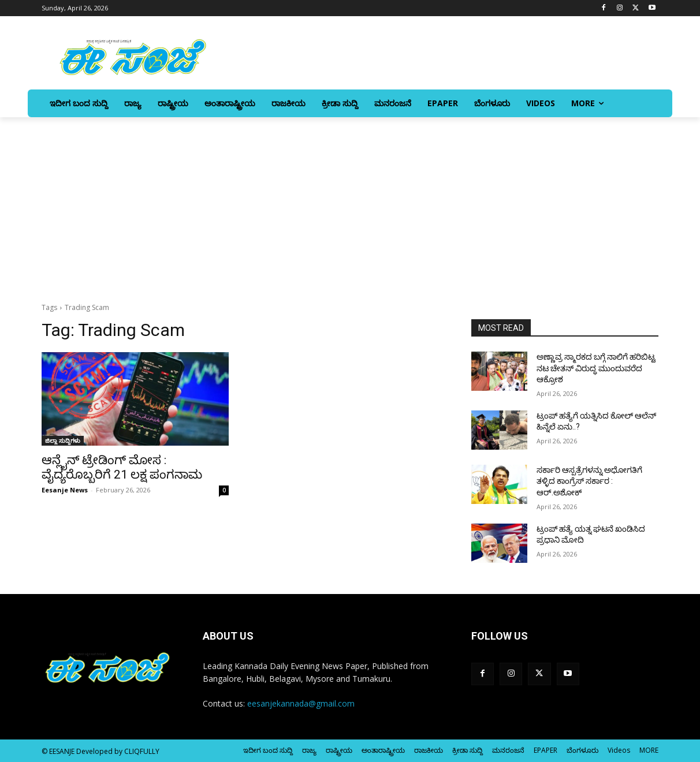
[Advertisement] (350, 204)
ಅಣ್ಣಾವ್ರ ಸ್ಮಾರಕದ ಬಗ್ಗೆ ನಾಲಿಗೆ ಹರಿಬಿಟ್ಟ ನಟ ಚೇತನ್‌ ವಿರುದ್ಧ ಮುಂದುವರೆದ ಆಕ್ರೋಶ (596, 368)
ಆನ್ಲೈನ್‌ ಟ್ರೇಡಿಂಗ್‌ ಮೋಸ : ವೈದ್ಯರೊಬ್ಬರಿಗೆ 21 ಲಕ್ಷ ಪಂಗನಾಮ (122, 467)
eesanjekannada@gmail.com (301, 703)
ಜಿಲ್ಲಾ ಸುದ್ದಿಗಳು (63, 440)
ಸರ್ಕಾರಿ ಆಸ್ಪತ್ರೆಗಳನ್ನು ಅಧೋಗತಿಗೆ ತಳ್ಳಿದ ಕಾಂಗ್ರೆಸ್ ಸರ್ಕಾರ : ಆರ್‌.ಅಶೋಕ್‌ (589, 481)
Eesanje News (65, 490)
